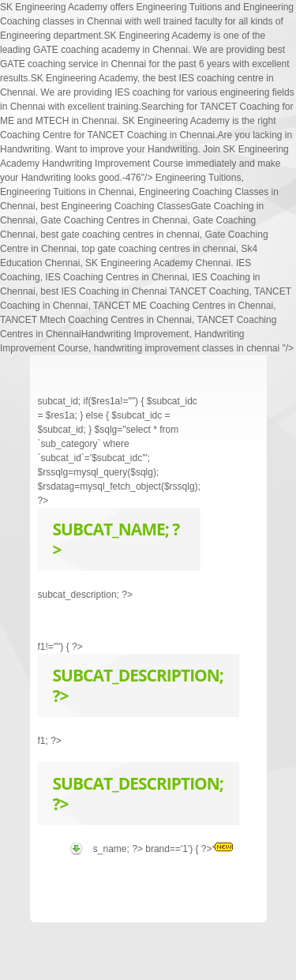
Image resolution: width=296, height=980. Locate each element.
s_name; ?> (119, 849)
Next (223, 385)
